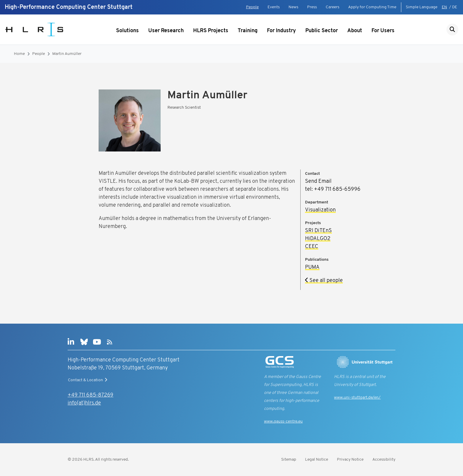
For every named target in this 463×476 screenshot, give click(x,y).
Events (274, 7)
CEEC (312, 247)
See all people (324, 281)
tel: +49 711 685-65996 (333, 189)
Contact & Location (88, 380)
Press (312, 7)
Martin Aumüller (67, 54)
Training (248, 31)
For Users (383, 31)
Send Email (318, 181)
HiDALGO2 (318, 239)
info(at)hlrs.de (84, 403)
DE (455, 7)
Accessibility (384, 460)
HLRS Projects (211, 31)
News (293, 7)
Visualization (320, 210)
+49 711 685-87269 (91, 395)
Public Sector (322, 31)
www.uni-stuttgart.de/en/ (357, 398)
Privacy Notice (350, 460)
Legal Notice (317, 460)
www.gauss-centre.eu (283, 422)
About (355, 31)
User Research (166, 31)
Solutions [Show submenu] (127, 31)
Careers (332, 7)
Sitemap (289, 460)
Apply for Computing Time (372, 7)
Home (19, 54)
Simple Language (422, 7)
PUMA (312, 267)
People (252, 7)
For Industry (281, 31)
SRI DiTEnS (318, 231)
